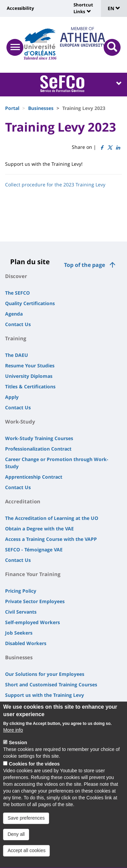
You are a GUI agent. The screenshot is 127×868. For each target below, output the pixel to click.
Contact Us (18, 324)
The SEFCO (17, 293)
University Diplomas (29, 376)
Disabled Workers (26, 643)
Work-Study (20, 421)
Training (16, 338)
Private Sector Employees (35, 601)
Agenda (14, 314)
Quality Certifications (30, 303)
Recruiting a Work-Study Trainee (43, 705)
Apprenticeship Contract (34, 477)
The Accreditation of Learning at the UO (52, 518)
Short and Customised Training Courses (51, 684)
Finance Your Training (33, 574)
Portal (12, 108)
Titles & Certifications (30, 386)
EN (114, 8)
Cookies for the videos (34, 771)
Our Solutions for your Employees (45, 674)
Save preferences (26, 826)
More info (13, 737)
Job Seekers (19, 633)
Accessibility (20, 8)
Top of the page (84, 265)
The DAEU (17, 355)
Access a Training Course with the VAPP (51, 539)
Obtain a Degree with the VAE (39, 529)
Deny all (16, 842)
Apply (12, 397)
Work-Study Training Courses (39, 438)
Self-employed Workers (33, 622)
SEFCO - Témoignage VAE (34, 550)
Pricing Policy (21, 591)
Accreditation (23, 501)
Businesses (41, 108)
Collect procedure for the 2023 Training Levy (55, 185)
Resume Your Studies (30, 366)
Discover (16, 276)
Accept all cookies (26, 858)
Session (18, 750)
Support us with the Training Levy (45, 695)
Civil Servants (21, 612)
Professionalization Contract (38, 449)
